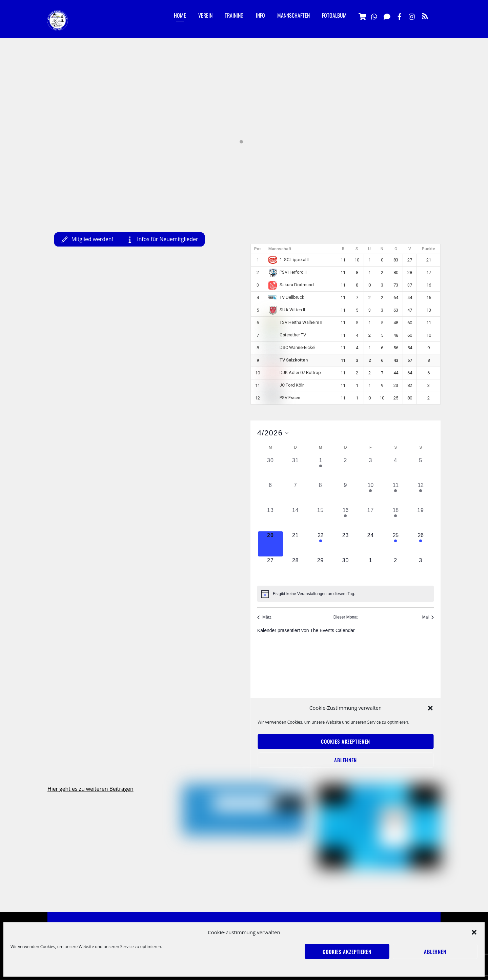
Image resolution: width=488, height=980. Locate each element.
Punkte (429, 249)
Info (260, 15)
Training (234, 15)
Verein (205, 15)
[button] (474, 932)
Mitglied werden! (87, 239)
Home (180, 15)
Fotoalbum (334, 15)
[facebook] (400, 16)
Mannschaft (280, 249)
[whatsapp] (374, 16)
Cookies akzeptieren (347, 952)
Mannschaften (293, 15)
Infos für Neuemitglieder (164, 239)
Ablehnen (435, 952)
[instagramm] (412, 16)
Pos (258, 249)
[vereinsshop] (362, 16)
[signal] (387, 16)
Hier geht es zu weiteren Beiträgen (91, 789)
